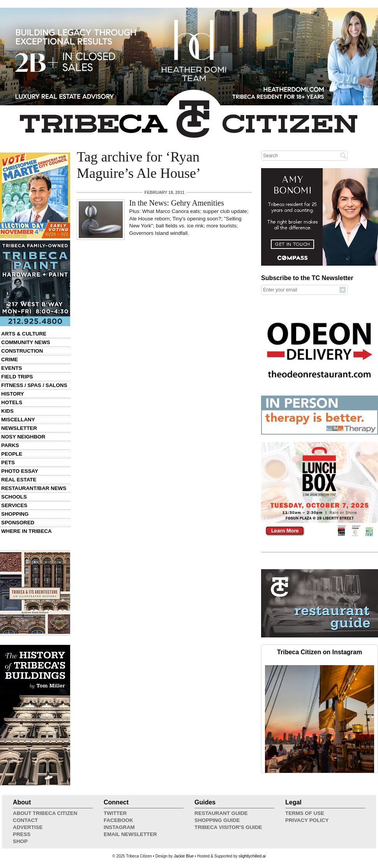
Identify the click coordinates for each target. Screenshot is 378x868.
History (13, 394)
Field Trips (17, 377)
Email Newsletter (130, 834)
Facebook (118, 820)
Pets (8, 462)
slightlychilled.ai (252, 856)
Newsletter (19, 428)
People (12, 454)
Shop (20, 841)
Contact (25, 820)
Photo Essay (20, 471)
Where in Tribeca (26, 531)
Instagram (119, 827)
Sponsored (18, 523)
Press (22, 834)
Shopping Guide (217, 820)
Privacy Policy (307, 820)
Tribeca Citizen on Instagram (320, 652)
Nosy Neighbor (23, 437)
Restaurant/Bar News (34, 488)
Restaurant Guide (221, 813)
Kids (7, 411)
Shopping (15, 514)
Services (14, 505)
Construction (22, 351)
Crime (10, 359)
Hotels (12, 402)
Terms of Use (305, 813)
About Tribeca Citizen (45, 813)
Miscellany (18, 420)
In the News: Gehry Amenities (177, 203)
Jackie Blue (184, 856)
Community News (26, 342)
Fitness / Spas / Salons (34, 385)
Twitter (115, 813)
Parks (10, 445)
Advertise (28, 827)
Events (11, 368)
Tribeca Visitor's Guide (228, 827)
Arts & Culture (24, 334)
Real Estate (19, 480)
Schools (14, 497)
